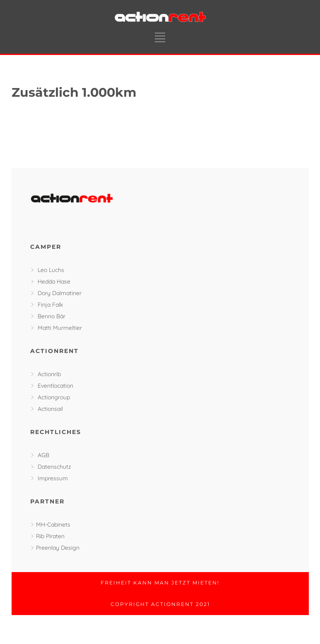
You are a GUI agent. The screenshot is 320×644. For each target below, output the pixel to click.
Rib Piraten (50, 536)
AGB (43, 455)
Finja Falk (50, 305)
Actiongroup (54, 397)
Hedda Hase (54, 281)
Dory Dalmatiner (60, 293)
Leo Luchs (51, 270)
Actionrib (49, 374)
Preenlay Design (58, 548)
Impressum (53, 478)
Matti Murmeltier (60, 328)
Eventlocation (55, 386)
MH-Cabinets (53, 525)
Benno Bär (52, 316)
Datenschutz (54, 467)
